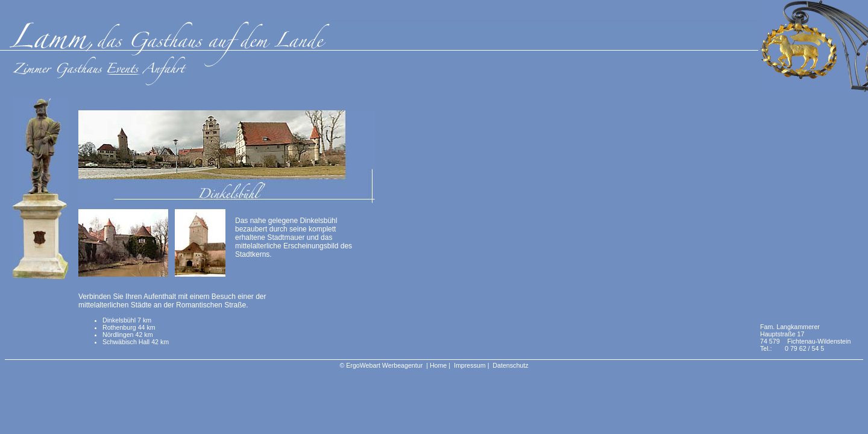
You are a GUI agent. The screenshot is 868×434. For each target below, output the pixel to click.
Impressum (470, 365)
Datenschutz (510, 365)
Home (438, 365)
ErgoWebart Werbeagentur (385, 365)
